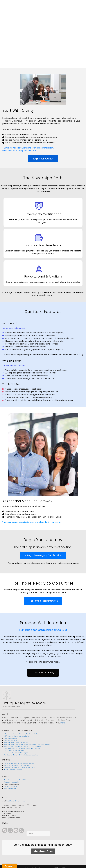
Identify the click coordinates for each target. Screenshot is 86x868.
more (63, 723)
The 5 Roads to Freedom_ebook (15, 751)
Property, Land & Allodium (43, 277)
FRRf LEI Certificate (10, 738)
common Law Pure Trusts (43, 245)
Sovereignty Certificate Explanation (16, 742)
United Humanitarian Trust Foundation (17, 765)
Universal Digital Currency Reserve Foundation (20, 767)
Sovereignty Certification (43, 214)
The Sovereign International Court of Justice (19, 763)
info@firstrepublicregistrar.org (16, 801)
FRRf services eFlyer (11, 740)
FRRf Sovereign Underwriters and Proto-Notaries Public (23, 747)
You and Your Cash (10, 786)
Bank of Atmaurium (10, 788)
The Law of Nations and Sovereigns (16, 753)
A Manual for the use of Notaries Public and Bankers (21, 734)
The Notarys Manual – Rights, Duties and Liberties (21, 755)
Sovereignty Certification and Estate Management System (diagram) (27, 744)
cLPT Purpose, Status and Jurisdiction (17, 736)
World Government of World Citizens (16, 780)
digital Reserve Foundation (13, 769)
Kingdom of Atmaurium (12, 782)
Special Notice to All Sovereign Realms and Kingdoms (22, 749)
